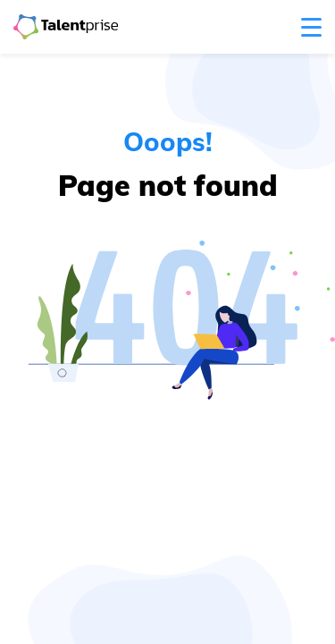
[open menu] (311, 27)
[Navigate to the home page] (66, 27)
